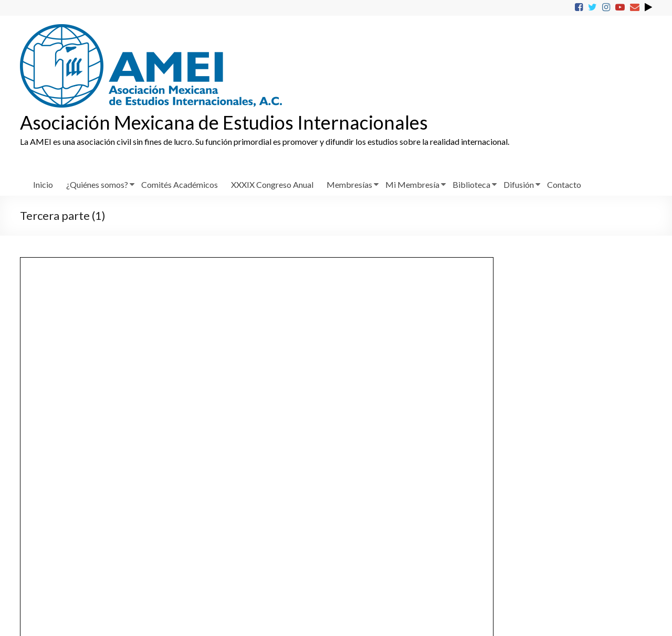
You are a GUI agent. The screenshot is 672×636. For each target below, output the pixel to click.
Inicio (43, 184)
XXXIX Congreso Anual (272, 184)
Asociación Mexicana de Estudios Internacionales (224, 122)
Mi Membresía (412, 184)
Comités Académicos (180, 184)
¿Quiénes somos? (97, 184)
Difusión (519, 184)
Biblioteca (471, 184)
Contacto (564, 184)
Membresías (349, 184)
